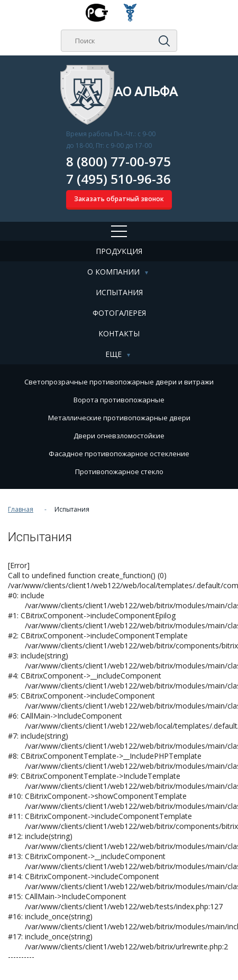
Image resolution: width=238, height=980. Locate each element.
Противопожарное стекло (119, 472)
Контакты (119, 333)
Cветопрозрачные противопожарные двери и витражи (119, 382)
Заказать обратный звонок (119, 199)
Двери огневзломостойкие (119, 436)
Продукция (119, 251)
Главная (21, 509)
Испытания (119, 292)
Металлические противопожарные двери (119, 418)
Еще (113, 354)
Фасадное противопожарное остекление (119, 454)
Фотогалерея (119, 313)
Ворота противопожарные (119, 400)
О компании (113, 272)
